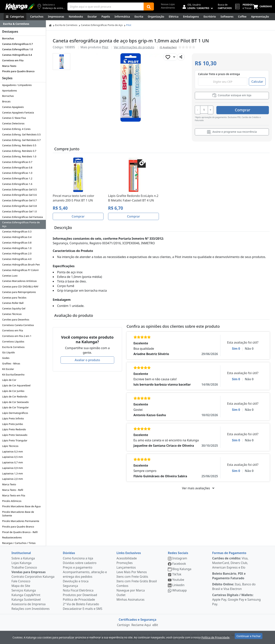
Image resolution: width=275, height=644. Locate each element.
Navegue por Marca (131, 590)
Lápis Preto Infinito (13, 418)
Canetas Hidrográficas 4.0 (17, 259)
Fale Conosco (21, 581)
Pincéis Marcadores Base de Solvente (18, 514)
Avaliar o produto (87, 360)
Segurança (70, 586)
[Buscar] (149, 6)
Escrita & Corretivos (13, 347)
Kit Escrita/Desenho (13, 375)
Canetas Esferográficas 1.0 (17, 49)
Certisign (123, 625)
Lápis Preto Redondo (14, 429)
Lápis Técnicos (10, 446)
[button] (61, 62)
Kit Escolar (8, 369)
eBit (155, 625)
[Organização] (156, 17)
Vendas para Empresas (29, 572)
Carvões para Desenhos (16, 320)
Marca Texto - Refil (13, 490)
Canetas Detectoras (13, 123)
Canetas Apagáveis (13, 107)
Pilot (129, 25)
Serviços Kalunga (24, 590)
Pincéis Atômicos (12, 501)
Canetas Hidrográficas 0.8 (17, 243)
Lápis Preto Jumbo (13, 424)
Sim (236, 348)
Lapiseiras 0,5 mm (13, 457)
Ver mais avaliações (198, 488)
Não (249, 348)
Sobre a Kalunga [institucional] (23, 558)
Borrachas (8, 38)
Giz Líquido (8, 352)
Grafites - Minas (11, 363)
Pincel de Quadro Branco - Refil (20, 532)
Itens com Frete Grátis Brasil (137, 581)
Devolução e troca (76, 581)
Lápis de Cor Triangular (15, 407)
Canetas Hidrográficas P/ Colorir (20, 270)
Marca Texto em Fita (14, 495)
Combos (122, 586)
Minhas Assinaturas (130, 600)
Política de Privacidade (79, 600)
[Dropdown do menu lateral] (23, 24)
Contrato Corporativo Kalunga (33, 577)
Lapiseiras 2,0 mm (13, 479)
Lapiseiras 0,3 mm (13, 451)
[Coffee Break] (242, 17)
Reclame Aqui (141, 625)
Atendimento (168, 8)
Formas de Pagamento (229, 553)
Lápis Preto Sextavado (15, 435)
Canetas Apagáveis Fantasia (18, 112)
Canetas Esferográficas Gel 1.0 (19, 211)
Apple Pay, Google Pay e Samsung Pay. (236, 600)
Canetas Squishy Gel (14, 308)
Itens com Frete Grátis (132, 577)
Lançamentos (126, 567)
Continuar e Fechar (249, 637)
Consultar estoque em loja (232, 95)
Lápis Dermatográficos (15, 413)
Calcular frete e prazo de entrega (219, 74)
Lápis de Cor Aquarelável (16, 385)
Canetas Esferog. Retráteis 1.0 (19, 156)
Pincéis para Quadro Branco (18, 71)
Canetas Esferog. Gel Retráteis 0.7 (21, 140)
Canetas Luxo (10, 276)
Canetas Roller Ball (13, 303)
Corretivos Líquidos (13, 341)
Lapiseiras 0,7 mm (13, 462)
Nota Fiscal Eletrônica (78, 590)
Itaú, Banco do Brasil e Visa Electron (234, 587)
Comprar (246, 110)
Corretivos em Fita (13, 60)
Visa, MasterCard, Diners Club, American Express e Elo (230, 563)
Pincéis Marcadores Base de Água (21, 506)
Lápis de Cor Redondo (15, 396)
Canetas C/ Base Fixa (14, 118)
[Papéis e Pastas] (106, 17)
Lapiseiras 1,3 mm (13, 473)
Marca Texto (9, 66)
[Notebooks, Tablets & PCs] (76, 17)
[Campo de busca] (106, 6)
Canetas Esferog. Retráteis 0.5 (19, 145)
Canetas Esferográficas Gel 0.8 (19, 206)
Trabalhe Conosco (24, 567)
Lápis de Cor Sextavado (15, 402)
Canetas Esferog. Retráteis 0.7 (19, 151)
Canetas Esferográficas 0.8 (17, 167)
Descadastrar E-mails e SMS (83, 609)
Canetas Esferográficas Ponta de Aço (21, 224)
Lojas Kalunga (21, 563)
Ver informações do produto (134, 47)
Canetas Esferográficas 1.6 (17, 184)
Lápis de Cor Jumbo (13, 391)
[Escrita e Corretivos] (139, 17)
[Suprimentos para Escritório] (210, 17)
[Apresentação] (260, 17)
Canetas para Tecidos (14, 298)
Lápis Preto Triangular (15, 440)
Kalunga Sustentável (26, 600)
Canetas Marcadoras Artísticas (19, 281)
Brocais (6, 101)
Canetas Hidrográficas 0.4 (17, 55)
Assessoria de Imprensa (29, 604)
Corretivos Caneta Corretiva (18, 325)
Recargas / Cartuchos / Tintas (19, 543)
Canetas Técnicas (12, 314)
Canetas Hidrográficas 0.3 (17, 231)
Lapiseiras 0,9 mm (13, 468)
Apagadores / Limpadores (17, 85)
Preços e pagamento (78, 567)
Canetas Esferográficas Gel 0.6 (19, 195)
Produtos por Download (80, 595)
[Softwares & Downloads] (227, 17)
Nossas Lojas (168, 4)
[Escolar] (92, 17)
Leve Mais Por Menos (132, 572)
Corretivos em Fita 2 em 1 (17, 336)
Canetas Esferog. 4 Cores (16, 129)
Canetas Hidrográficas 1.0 (17, 248)
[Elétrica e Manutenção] (174, 17)
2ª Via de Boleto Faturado (81, 604)
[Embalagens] (191, 17)
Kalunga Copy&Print (26, 595)
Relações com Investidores (30, 609)
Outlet (121, 595)
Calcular (257, 82)
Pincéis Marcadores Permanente (21, 521)
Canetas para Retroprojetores (19, 292)
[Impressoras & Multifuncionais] (56, 17)
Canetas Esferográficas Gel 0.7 (19, 200)
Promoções (125, 563)
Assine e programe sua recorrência (232, 132)
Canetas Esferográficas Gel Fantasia (22, 217)
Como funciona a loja (78, 558)
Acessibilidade (127, 558)
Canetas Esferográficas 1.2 (17, 178)
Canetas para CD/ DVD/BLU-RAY (20, 286)
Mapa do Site (21, 586)
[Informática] (122, 17)
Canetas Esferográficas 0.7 (17, 44)
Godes (6, 358)
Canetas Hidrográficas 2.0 (17, 253)
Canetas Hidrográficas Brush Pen (21, 265)
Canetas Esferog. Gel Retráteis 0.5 (21, 134)
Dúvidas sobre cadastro (80, 563)
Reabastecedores (12, 537)
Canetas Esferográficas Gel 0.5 (19, 189)
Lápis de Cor (9, 380)
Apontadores (10, 91)
